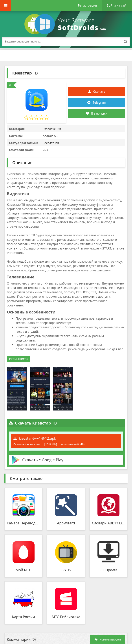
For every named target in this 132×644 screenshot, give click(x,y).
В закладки (97, 113)
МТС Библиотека (66, 617)
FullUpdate (109, 570)
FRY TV (66, 570)
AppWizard (66, 523)
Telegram (99, 102)
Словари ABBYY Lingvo (109, 523)
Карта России (24, 617)
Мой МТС (24, 570)
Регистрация (87, 5)
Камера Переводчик (23, 523)
